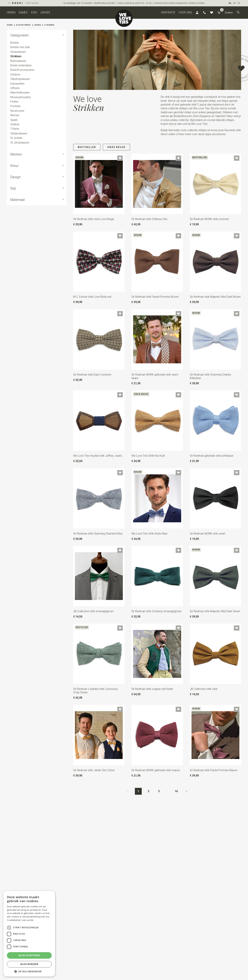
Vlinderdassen (19, 133)
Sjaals (14, 120)
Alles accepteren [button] (29, 955)
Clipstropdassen (20, 79)
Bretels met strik (20, 47)
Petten (14, 102)
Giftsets (15, 88)
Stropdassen (18, 52)
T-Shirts (15, 129)
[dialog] (29, 934)
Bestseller (87, 147)
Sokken (15, 124)
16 (176, 791)
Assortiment (24, 25)
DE (239, 3)
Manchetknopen (20, 93)
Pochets (15, 106)
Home (10, 25)
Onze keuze (116, 147)
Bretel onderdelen (21, 65)
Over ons (185, 12)
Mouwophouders (21, 97)
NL (230, 3)
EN (235, 3)
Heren (11, 12)
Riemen (15, 115)
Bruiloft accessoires (22, 70)
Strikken (49, 25)
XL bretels (16, 138)
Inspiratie (168, 12)
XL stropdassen (20, 143)
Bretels (15, 43)
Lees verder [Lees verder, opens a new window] (28, 920)
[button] (238, 13)
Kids (34, 12)
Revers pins (17, 111)
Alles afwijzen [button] (29, 964)
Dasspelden (17, 84)
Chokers (15, 75)
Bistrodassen (18, 61)
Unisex (45, 12)
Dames (23, 12)
